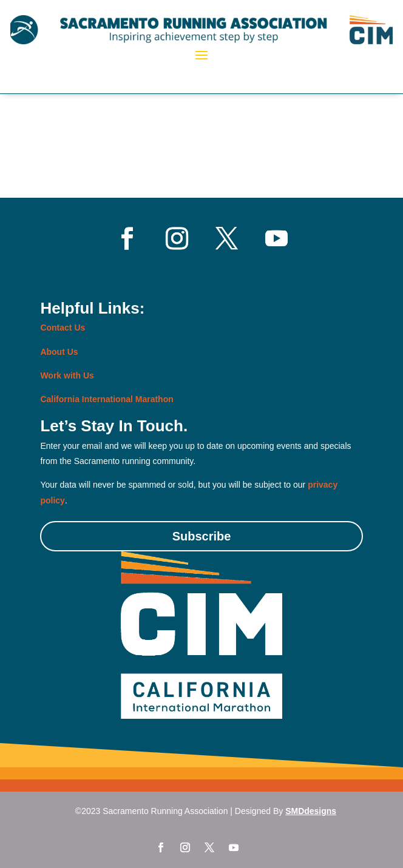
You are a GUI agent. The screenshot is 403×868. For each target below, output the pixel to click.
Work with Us (67, 375)
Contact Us (63, 328)
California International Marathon (107, 399)
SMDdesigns (311, 811)
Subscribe (202, 536)
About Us (59, 352)
